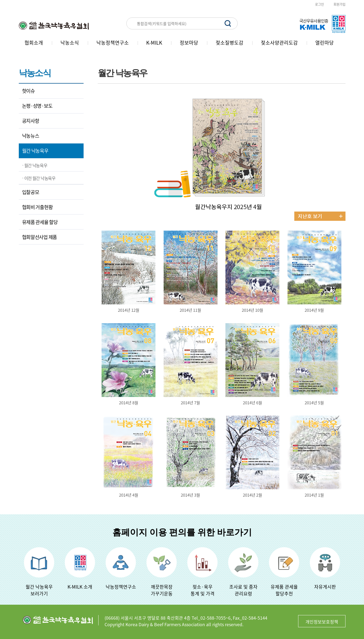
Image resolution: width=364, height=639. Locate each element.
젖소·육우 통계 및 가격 (203, 590)
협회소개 (34, 43)
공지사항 (31, 121)
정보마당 (189, 43)
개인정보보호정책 (322, 622)
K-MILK (154, 43)
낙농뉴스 (31, 136)
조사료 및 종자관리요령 (243, 590)
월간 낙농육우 (35, 151)
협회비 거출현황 (37, 207)
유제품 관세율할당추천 (284, 590)
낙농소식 (70, 43)
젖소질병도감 (230, 43)
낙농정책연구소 (113, 43)
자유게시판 (325, 587)
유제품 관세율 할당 (40, 222)
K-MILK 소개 (80, 587)
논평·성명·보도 (37, 106)
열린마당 (325, 43)
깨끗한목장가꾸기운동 (162, 590)
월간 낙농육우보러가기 (39, 590)
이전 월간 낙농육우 (40, 178)
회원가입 (339, 4)
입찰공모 (31, 192)
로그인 (319, 4)
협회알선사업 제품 (39, 237)
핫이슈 (28, 91)
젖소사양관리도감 (279, 43)
